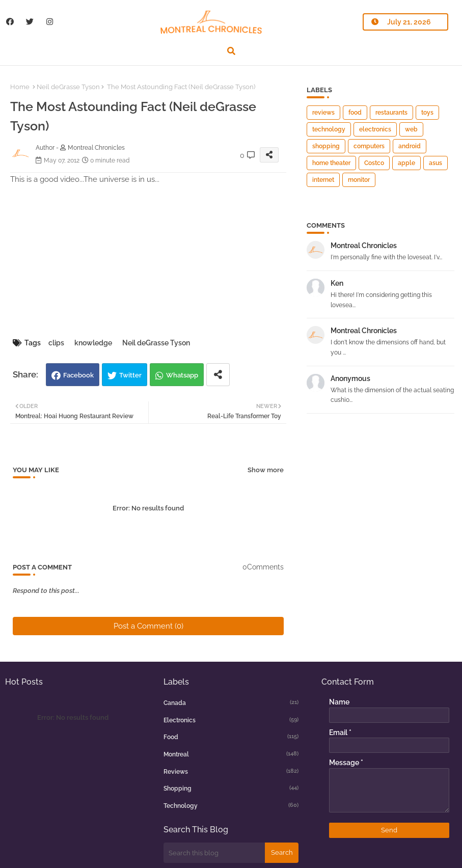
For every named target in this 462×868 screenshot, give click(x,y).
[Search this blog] (214, 853)
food (355, 113)
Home (20, 87)
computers (369, 146)
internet (323, 180)
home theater (331, 163)
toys (427, 113)
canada (231, 702)
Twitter (130, 375)
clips (56, 343)
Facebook (78, 375)
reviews (323, 113)
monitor (359, 180)
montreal (231, 754)
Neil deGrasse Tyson (68, 87)
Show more (266, 470)
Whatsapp (182, 375)
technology (329, 129)
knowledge (93, 343)
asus (436, 163)
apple (406, 163)
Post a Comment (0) (148, 626)
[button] (231, 51)
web (411, 129)
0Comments (263, 567)
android (410, 146)
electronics (375, 129)
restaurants (391, 113)
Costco (374, 163)
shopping (326, 146)
